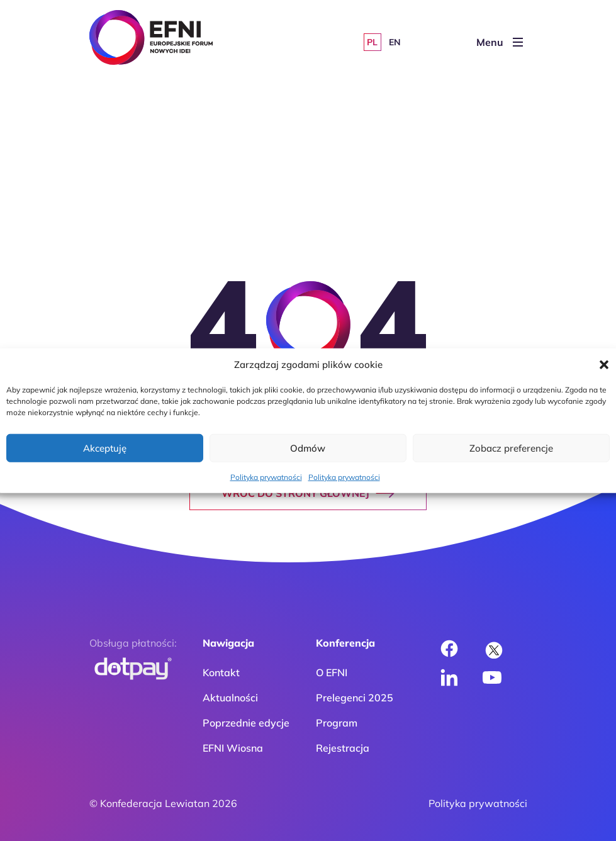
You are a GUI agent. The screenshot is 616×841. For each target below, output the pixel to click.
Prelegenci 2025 (355, 698)
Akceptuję (105, 448)
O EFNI (332, 672)
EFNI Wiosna (233, 748)
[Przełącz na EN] (395, 42)
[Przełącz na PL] (372, 42)
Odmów (308, 448)
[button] (604, 365)
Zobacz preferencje (511, 448)
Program (337, 723)
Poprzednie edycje (246, 723)
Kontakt (221, 672)
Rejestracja (343, 748)
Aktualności (230, 698)
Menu (500, 42)
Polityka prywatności (266, 477)
